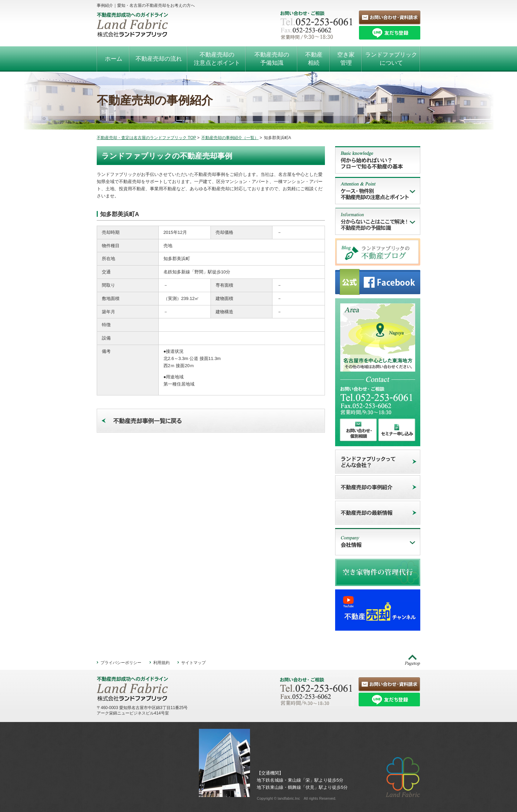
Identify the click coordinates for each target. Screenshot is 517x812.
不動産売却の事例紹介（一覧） (230, 138)
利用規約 (161, 663)
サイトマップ (193, 663)
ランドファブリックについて (391, 59)
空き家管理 (346, 59)
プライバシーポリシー (121, 663)
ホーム (114, 59)
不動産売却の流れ (159, 59)
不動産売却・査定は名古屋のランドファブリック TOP (146, 138)
